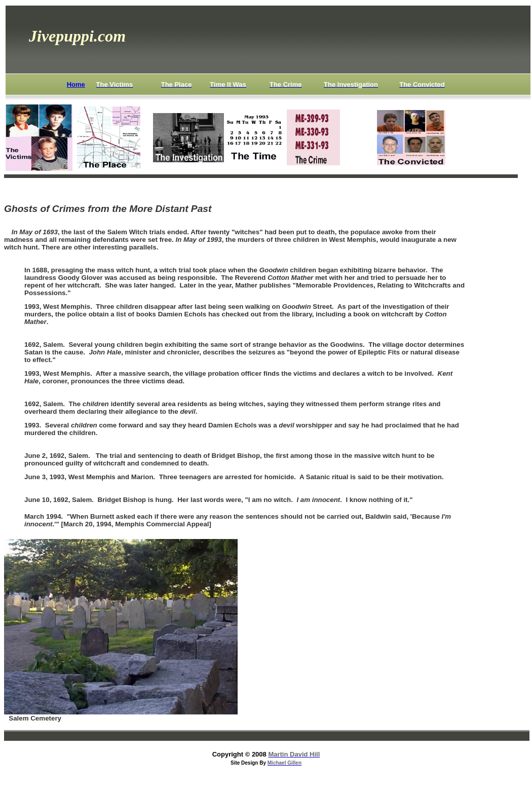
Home (76, 84)
